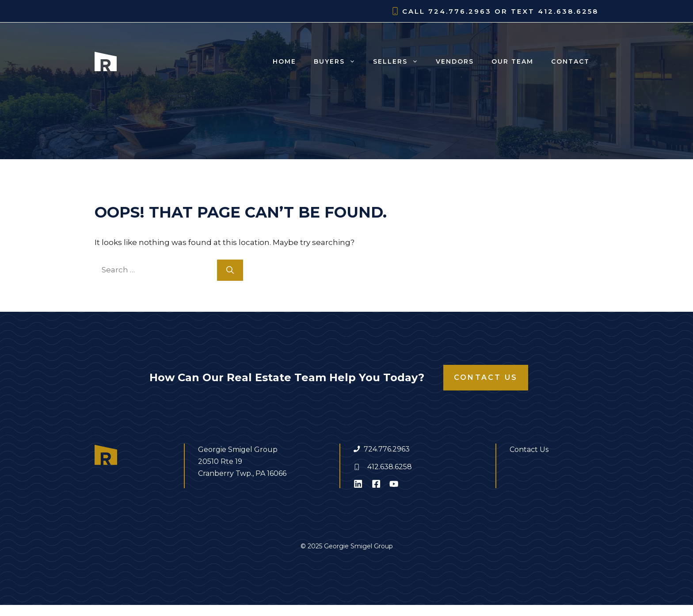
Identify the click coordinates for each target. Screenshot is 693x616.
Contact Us (486, 377)
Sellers (400, 61)
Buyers (339, 61)
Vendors (455, 61)
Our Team (512, 61)
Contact (570, 61)
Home (284, 61)
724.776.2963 (387, 449)
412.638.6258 (390, 467)
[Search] (230, 270)
